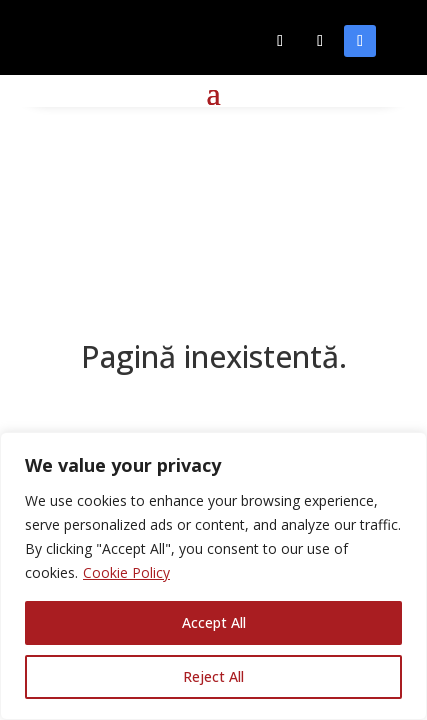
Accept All (214, 622)
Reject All (213, 676)
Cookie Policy (126, 572)
